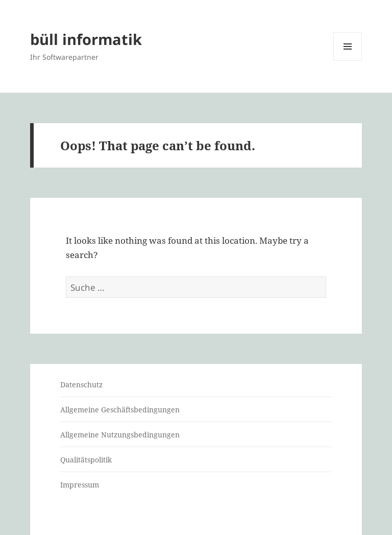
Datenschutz (81, 385)
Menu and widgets (348, 61)
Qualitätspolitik (86, 460)
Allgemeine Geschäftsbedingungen (120, 410)
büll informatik (86, 39)
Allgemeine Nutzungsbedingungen (120, 435)
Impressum (80, 485)
